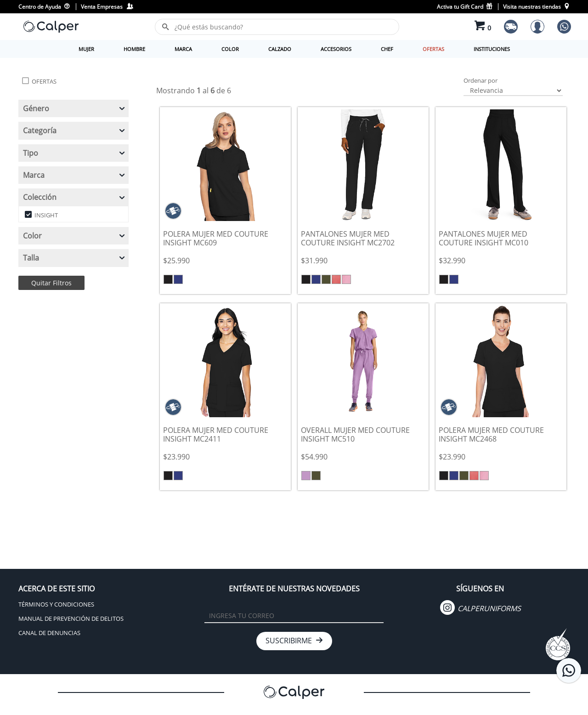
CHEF (387, 49)
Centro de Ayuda (44, 7)
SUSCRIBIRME (294, 641)
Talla (75, 258)
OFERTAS (433, 49)
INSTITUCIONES (492, 49)
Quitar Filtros (51, 283)
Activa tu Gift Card (465, 7)
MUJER (86, 49)
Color (75, 236)
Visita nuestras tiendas (536, 7)
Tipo (75, 153)
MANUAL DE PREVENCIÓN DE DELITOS (71, 619)
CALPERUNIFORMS (481, 608)
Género (75, 108)
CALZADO (280, 49)
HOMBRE (134, 49)
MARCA (183, 49)
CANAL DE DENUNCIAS (49, 633)
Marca (75, 175)
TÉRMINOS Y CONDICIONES (56, 604)
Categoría (75, 131)
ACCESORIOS (336, 49)
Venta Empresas (107, 7)
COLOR (230, 49)
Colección (75, 197)
